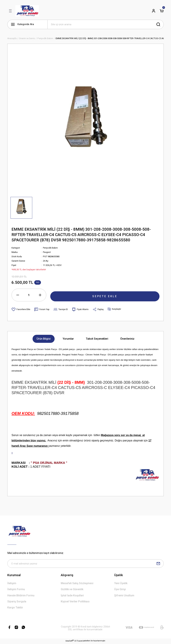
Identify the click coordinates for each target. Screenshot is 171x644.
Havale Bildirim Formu (21, 596)
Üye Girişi (120, 590)
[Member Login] (154, 11)
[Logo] (27, 11)
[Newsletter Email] (85, 564)
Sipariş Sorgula (17, 602)
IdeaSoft (69, 642)
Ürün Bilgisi (44, 339)
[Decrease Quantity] (18, 295)
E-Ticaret (79, 642)
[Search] (106, 24)
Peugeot (47, 252)
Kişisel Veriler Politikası (75, 602)
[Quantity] (29, 295)
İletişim (12, 584)
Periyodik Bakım (51, 248)
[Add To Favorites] (21, 309)
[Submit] (158, 564)
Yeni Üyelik (121, 584)
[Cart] (162, 11)
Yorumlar (68, 339)
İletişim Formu (16, 590)
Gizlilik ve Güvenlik (72, 590)
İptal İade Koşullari (72, 596)
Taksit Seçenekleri (97, 339)
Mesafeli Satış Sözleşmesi (77, 584)
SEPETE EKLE (105, 295)
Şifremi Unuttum (124, 596)
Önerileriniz (127, 339)
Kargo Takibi (15, 608)
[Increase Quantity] (40, 295)
